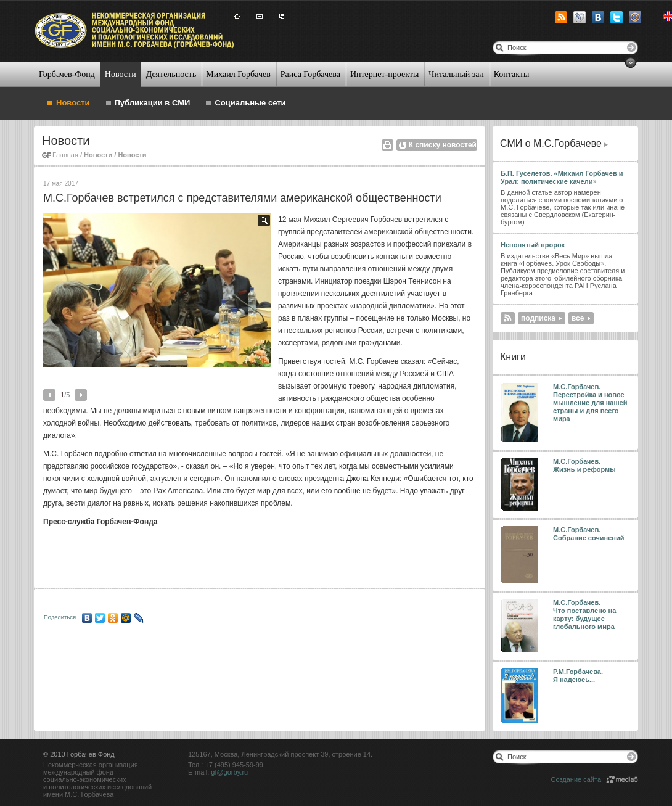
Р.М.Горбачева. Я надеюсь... (579, 676)
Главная (65, 155)
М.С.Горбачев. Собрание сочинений (589, 534)
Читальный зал (456, 74)
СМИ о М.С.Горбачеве (551, 143)
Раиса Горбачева (310, 74)
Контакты (512, 74)
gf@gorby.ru (229, 772)
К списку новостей (443, 145)
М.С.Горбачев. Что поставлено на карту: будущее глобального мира (584, 615)
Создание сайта (576, 779)
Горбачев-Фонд (67, 74)
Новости (121, 74)
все (578, 318)
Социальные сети (250, 103)
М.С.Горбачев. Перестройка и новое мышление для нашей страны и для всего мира (590, 403)
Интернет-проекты (384, 74)
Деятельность (171, 74)
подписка (538, 318)
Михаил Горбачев (238, 74)
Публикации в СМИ (153, 103)
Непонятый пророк (533, 245)
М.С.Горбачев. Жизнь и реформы (584, 465)
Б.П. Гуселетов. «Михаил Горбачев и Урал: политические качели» (562, 177)
